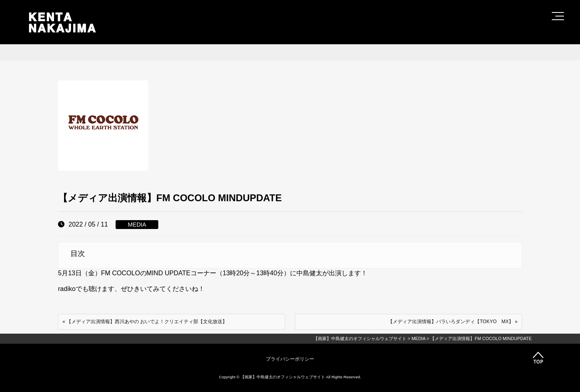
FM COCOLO (121, 273)
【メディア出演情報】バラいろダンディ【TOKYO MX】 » (453, 322)
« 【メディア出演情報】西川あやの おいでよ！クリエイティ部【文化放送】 (145, 322)
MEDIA (137, 225)
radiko (67, 289)
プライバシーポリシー (290, 359)
